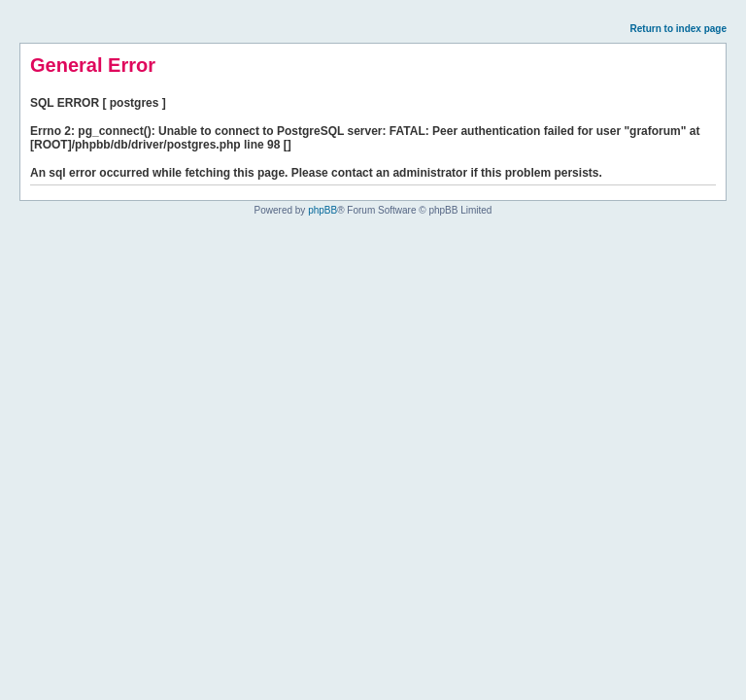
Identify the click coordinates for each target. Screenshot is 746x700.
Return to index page (678, 29)
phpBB (322, 210)
